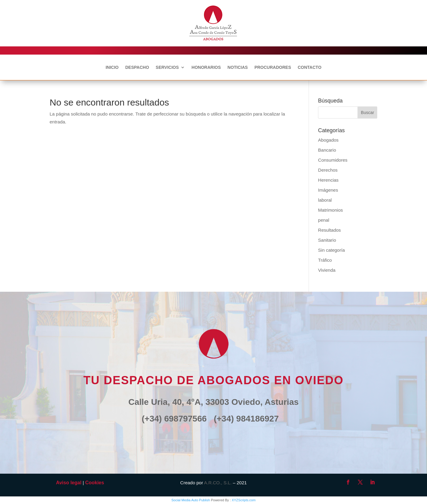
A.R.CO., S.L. (218, 483)
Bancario (327, 150)
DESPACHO (137, 67)
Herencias (328, 180)
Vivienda (327, 270)
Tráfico (325, 260)
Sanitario (327, 240)
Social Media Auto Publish (191, 500)
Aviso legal (69, 483)
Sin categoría (331, 250)
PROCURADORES (273, 67)
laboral (325, 200)
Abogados (328, 140)
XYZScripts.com (244, 500)
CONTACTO (310, 67)
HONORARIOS (206, 67)
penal (324, 220)
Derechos (328, 170)
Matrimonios (330, 210)
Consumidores (333, 160)
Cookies (95, 483)
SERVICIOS (167, 67)
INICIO (112, 67)
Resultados (329, 230)
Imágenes (328, 190)
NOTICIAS (238, 67)
